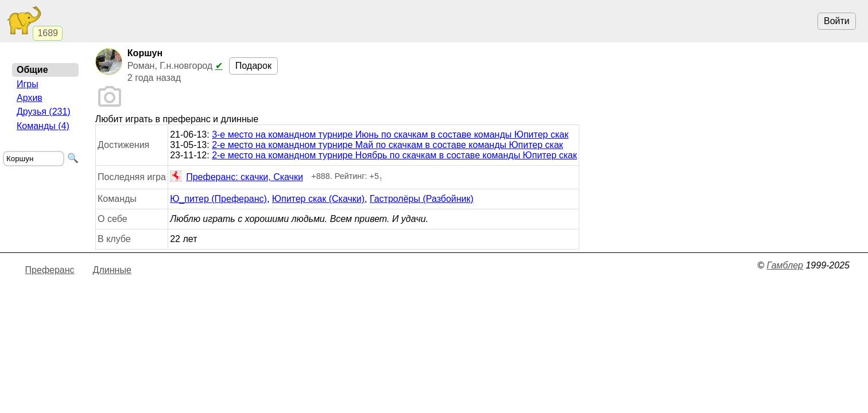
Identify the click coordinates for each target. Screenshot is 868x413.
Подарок (253, 66)
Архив (30, 98)
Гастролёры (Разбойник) (422, 199)
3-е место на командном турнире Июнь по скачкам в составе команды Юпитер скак (390, 135)
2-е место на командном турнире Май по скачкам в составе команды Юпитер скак (387, 145)
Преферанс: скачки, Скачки (237, 177)
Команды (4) (43, 126)
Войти (837, 21)
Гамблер (785, 265)
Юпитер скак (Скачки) (318, 199)
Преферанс (50, 270)
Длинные (112, 270)
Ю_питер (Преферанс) (218, 199)
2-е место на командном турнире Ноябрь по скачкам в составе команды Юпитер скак (394, 155)
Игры (28, 84)
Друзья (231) (44, 112)
